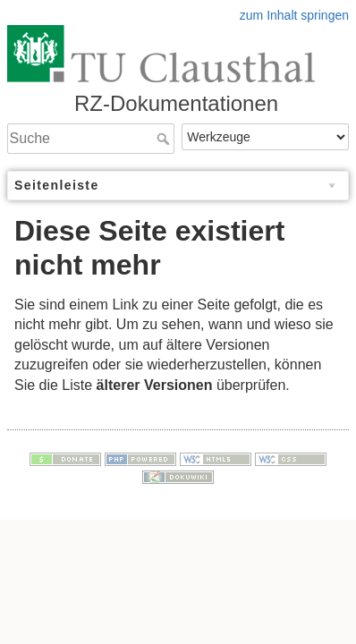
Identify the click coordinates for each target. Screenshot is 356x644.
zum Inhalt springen (294, 15)
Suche (165, 139)
